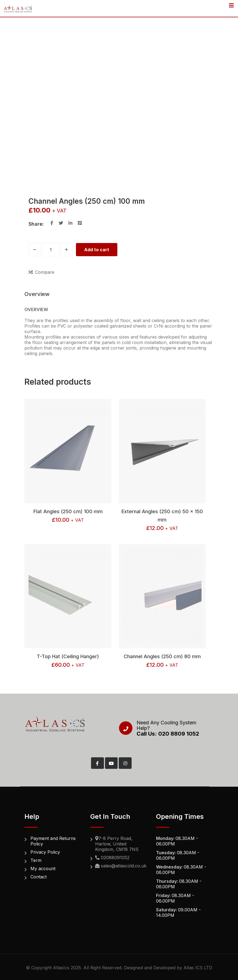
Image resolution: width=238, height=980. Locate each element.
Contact (39, 877)
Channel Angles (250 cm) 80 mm (162, 656)
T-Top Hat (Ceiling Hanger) (68, 656)
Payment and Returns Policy (53, 841)
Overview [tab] (37, 294)
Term (36, 860)
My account (43, 869)
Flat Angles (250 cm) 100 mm (68, 511)
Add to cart (97, 250)
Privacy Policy (45, 852)
